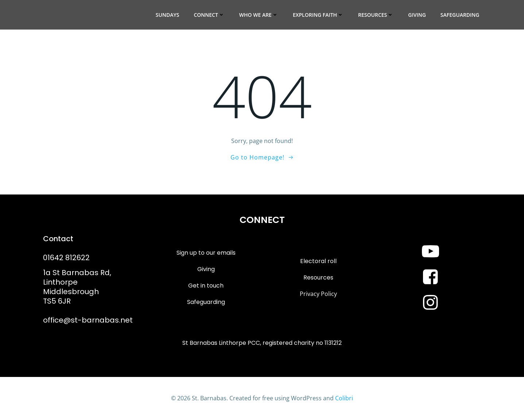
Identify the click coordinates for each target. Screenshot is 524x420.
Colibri (344, 398)
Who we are (259, 15)
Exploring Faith (318, 15)
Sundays (168, 15)
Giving (417, 15)
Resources (376, 15)
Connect (209, 15)
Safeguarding (460, 15)
